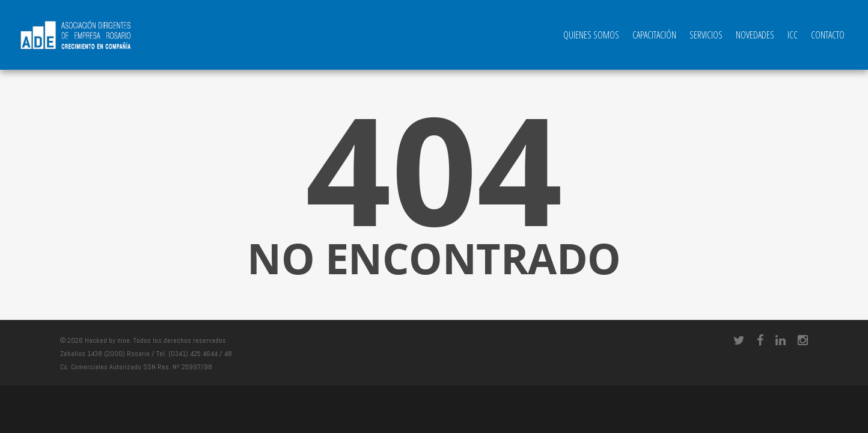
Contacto (828, 35)
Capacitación (654, 35)
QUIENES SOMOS (591, 35)
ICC (793, 35)
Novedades (755, 35)
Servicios (706, 35)
